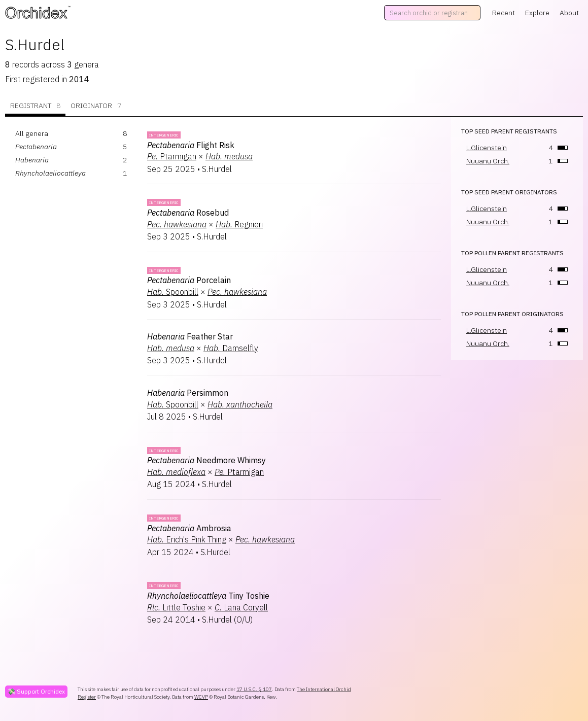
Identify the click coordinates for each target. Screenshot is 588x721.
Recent (504, 13)
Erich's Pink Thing (187, 539)
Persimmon (188, 393)
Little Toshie (176, 607)
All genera (32, 133)
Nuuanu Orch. (488, 161)
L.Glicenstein (487, 148)
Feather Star (190, 336)
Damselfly (231, 348)
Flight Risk (191, 145)
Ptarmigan (172, 156)
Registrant (35, 106)
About (569, 13)
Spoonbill (173, 292)
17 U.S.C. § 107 (254, 689)
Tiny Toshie (208, 596)
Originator (96, 106)
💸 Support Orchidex (36, 691)
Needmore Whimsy (206, 460)
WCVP (201, 697)
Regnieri (239, 224)
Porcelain (189, 280)
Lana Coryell (241, 607)
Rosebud (188, 213)
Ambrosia (189, 528)
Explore (537, 13)
